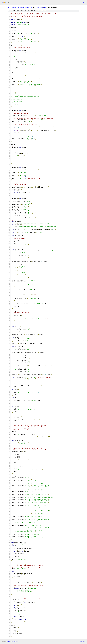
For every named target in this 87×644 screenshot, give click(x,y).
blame (46, 11)
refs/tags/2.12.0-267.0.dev (25, 7)
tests (41, 7)
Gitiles (9, 642)
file (38, 11)
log (41, 11)
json (84, 642)
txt (81, 642)
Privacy (13, 642)
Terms (17, 642)
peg (46, 7)
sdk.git (14, 7)
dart (9, 7)
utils (37, 7)
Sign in (84, 2)
